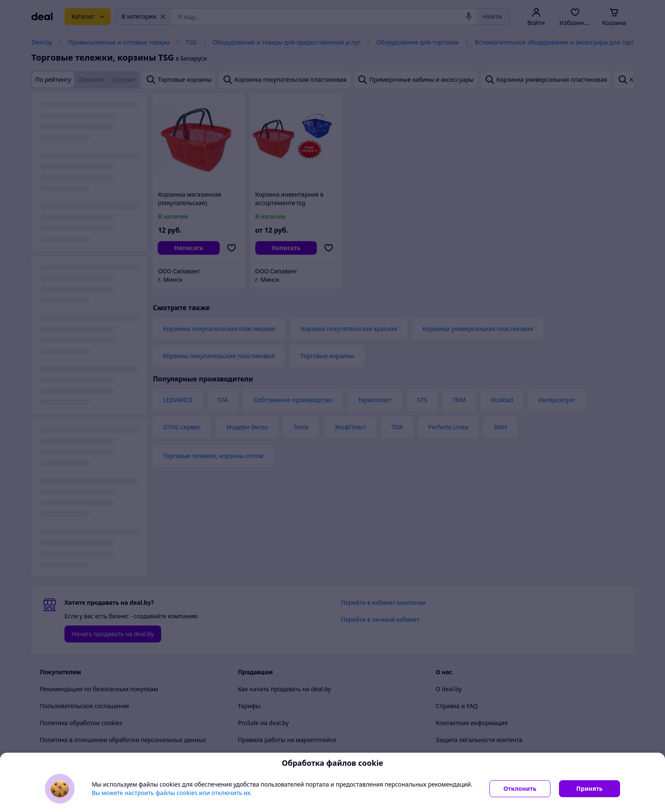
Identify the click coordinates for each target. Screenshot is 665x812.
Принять (590, 788)
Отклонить (520, 788)
